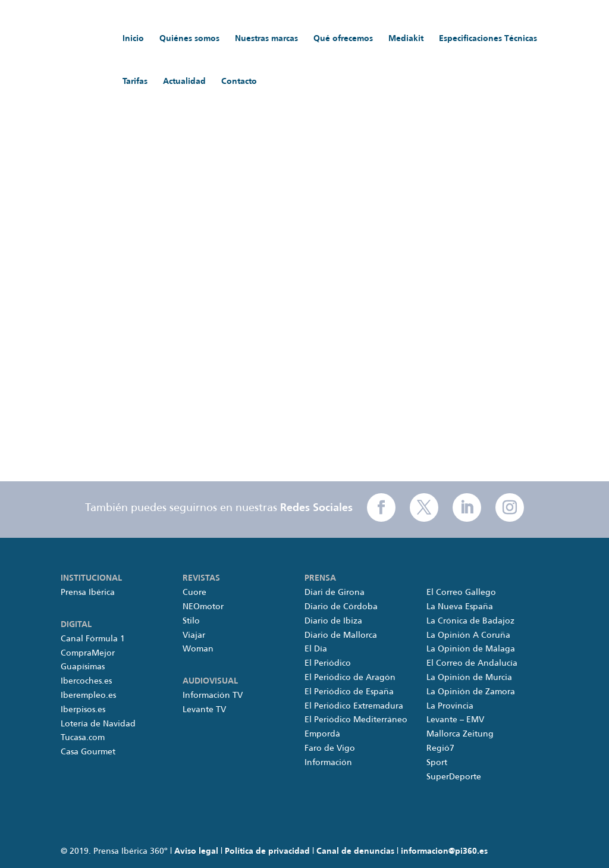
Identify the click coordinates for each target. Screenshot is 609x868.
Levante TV (204, 710)
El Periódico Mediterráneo (356, 720)
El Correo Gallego (461, 593)
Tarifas (135, 82)
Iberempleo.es (88, 695)
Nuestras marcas (266, 39)
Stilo (191, 621)
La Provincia (450, 706)
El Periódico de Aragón (350, 678)
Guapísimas (83, 667)
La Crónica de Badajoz (470, 621)
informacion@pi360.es (444, 851)
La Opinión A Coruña (468, 635)
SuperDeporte (454, 777)
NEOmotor (203, 607)
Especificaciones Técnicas (488, 39)
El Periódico (328, 663)
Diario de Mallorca (341, 635)
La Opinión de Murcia (469, 678)
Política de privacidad (267, 851)
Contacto (239, 82)
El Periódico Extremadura (354, 706)
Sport (437, 763)
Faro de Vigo (330, 748)
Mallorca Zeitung (460, 734)
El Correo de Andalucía (472, 663)
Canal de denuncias (355, 851)
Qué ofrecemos (343, 39)
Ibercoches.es (86, 681)
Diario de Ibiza (333, 621)
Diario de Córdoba (341, 607)
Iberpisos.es (83, 710)
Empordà (322, 734)
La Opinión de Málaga (471, 649)
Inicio (133, 39)
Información (328, 763)
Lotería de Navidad (98, 724)
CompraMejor (88, 653)
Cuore (194, 593)
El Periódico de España (349, 692)
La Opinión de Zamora (471, 692)
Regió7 (440, 748)
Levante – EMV (455, 720)
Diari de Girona (335, 593)
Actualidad (184, 82)
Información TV (213, 695)
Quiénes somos (189, 39)
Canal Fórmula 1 (93, 639)
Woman (198, 649)
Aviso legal (196, 851)
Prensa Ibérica (88, 593)
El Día (316, 649)
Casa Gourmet (88, 752)
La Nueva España (460, 607)
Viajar (194, 635)
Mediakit (406, 39)
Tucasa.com (83, 738)
